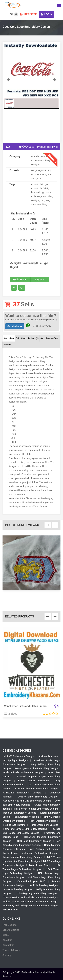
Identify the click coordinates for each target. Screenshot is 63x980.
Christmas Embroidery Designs (22, 793)
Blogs (6, 935)
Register (28, 14)
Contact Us (8, 945)
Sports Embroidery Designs (18, 889)
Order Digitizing (11, 930)
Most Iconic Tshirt (40, 865)
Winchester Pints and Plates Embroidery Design (33, 706)
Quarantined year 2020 (31, 881)
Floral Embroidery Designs (44, 825)
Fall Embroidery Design (26, 817)
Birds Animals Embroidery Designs (23, 772)
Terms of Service (11, 950)
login (46, 14)
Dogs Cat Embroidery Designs (20, 813)
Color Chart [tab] (21, 338)
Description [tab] (9, 338)
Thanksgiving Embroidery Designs (37, 893)
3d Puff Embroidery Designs (19, 756)
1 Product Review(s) (39, 147)
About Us (7, 940)
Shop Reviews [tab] (49, 338)
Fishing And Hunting (14, 825)
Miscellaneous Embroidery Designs (23, 857)
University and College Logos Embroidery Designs (31, 906)
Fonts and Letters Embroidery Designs (25, 829)
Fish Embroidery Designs (44, 821)
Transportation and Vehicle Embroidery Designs (30, 897)
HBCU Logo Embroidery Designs (33, 841)
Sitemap (7, 955)
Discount (8, 345)
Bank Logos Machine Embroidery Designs (36, 768)
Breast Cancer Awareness (34, 781)
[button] (8, 87)
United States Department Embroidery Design (30, 902)
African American (48, 756)
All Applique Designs (16, 760)
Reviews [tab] (33, 338)
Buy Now (40, 279)
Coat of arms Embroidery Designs (38, 797)
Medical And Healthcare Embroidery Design (30, 853)
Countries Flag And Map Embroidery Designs (27, 801)
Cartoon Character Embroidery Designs (37, 789)
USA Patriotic (10, 910)
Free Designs (9, 925)
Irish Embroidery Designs (44, 849)
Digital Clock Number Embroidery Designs (36, 809)
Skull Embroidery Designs (44, 885)
